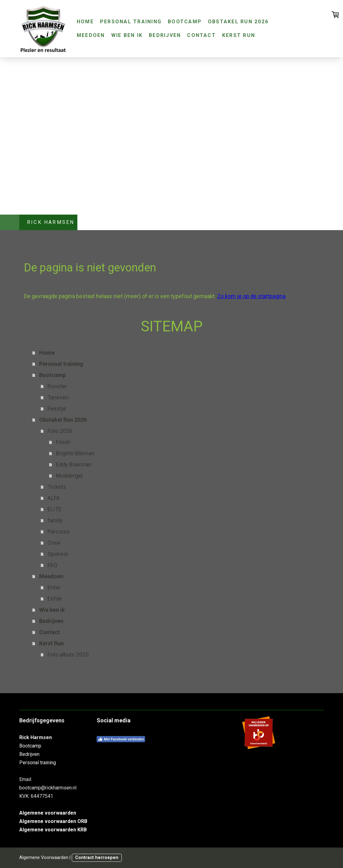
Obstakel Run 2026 (238, 22)
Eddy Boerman (74, 464)
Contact (201, 35)
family (55, 520)
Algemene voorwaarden (48, 813)
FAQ (52, 565)
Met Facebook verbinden (121, 739)
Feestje (57, 409)
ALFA (54, 498)
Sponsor (58, 554)
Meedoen (91, 35)
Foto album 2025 (68, 654)
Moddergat (69, 476)
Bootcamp (185, 22)
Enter (54, 587)
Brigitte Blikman (75, 453)
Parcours (59, 532)
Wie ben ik (127, 35)
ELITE (55, 509)
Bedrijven (165, 35)
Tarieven (58, 397)
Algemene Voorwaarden (44, 858)
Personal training (131, 22)
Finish (63, 442)
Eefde (55, 599)
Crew (54, 543)
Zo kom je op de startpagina (251, 296)
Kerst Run (239, 35)
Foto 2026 (60, 431)
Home (85, 22)
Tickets (57, 487)
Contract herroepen (97, 858)
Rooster (57, 386)
